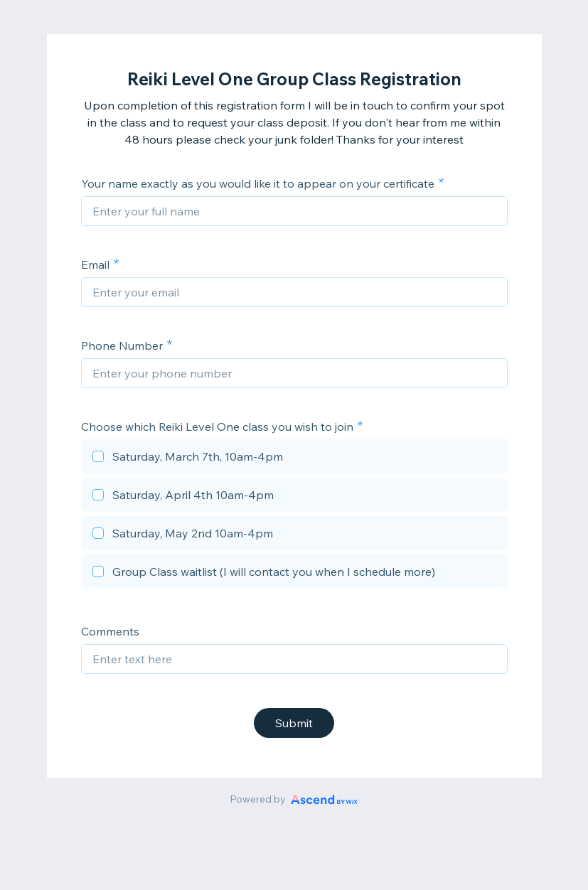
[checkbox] (294, 459)
